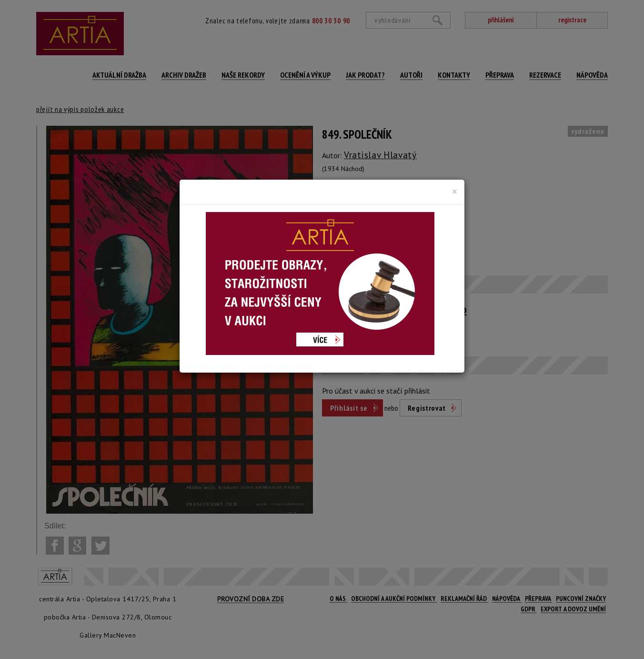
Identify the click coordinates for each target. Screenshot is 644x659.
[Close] (455, 192)
